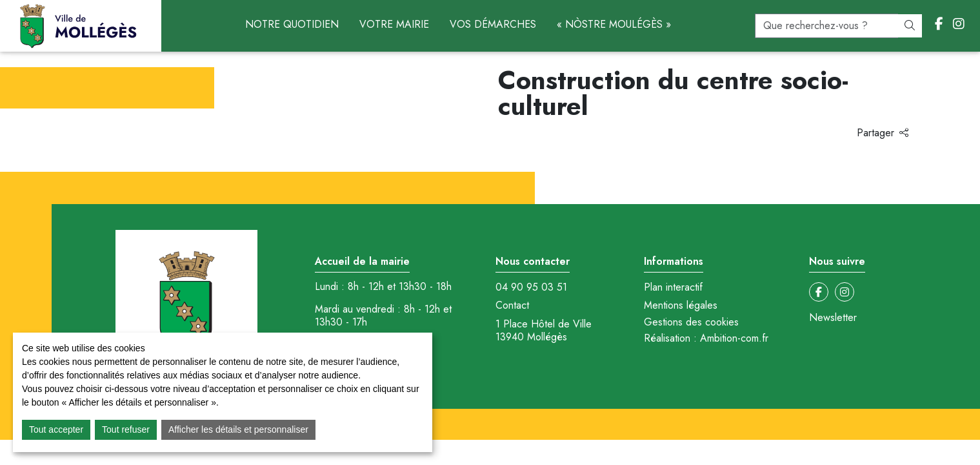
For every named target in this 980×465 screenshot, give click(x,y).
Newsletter (833, 318)
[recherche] (826, 26)
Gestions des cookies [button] (691, 322)
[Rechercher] (910, 26)
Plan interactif (673, 287)
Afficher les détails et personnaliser (238, 429)
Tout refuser (126, 429)
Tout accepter (56, 429)
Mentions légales (681, 305)
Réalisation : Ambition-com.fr (706, 338)
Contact (512, 305)
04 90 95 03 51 (531, 287)
